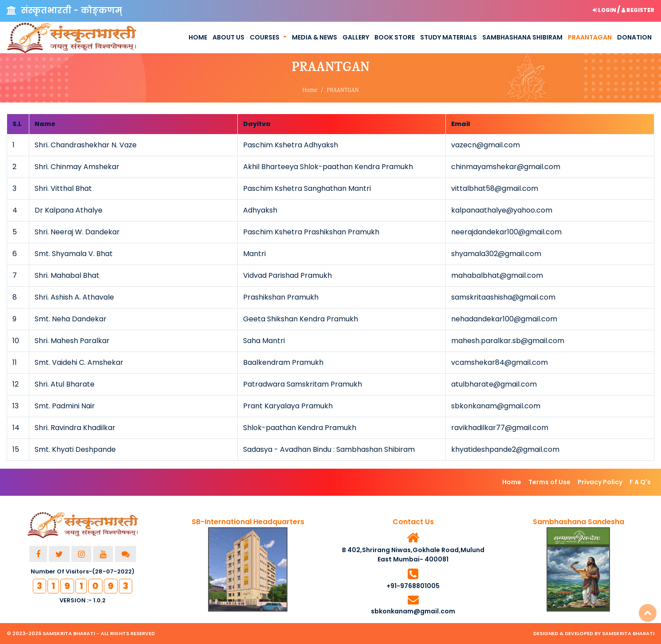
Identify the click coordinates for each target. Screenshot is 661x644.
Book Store (395, 37)
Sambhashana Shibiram (522, 37)
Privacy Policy (600, 482)
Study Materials (449, 37)
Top (648, 613)
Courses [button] (265, 37)
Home (198, 37)
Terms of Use (549, 482)
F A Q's (640, 482)
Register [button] (638, 10)
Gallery (356, 37)
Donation (634, 37)
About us (228, 37)
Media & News (315, 37)
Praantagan (590, 37)
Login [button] (605, 10)
